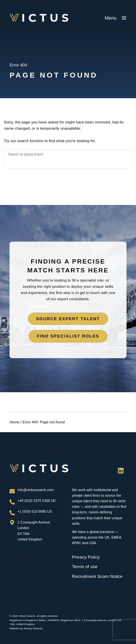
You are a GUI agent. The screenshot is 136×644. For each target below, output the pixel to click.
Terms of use (85, 567)
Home (14, 422)
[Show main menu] (116, 18)
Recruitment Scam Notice (97, 576)
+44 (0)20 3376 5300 (34, 501)
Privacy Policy (86, 557)
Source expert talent (68, 319)
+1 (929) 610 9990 (32, 511)
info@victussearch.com (35, 490)
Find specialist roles (68, 336)
